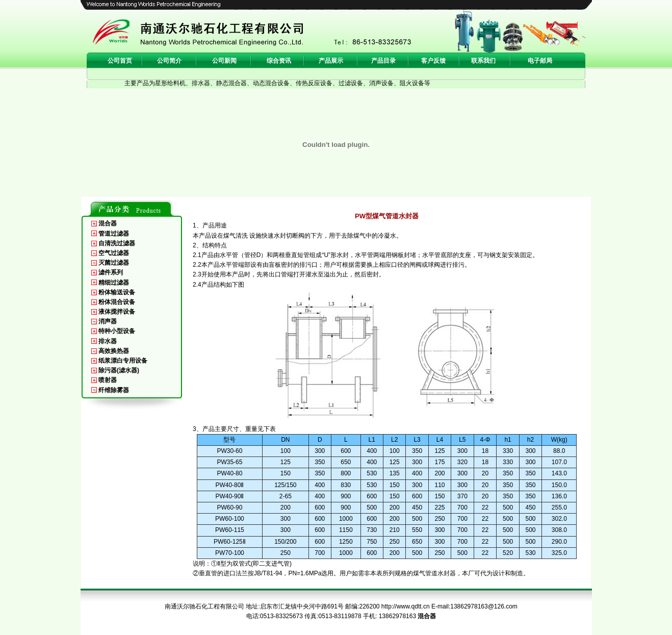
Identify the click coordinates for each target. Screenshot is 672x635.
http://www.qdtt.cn (406, 606)
